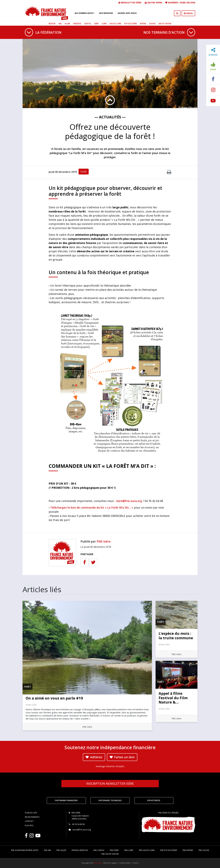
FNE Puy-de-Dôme (169, 850)
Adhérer (173, 3)
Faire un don (188, 3)
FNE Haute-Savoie (110, 854)
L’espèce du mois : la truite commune (176, 636)
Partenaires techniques (110, 800)
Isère (96, 24)
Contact (29, 821)
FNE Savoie (204, 850)
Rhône (143, 24)
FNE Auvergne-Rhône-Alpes (25, 850)
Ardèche (77, 24)
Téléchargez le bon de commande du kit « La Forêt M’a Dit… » (92, 507)
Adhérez (94, 757)
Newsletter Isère (130, 3)
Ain (60, 24)
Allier (67, 24)
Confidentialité (125, 863)
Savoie (152, 24)
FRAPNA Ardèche (80, 850)
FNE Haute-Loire (147, 850)
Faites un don (122, 757)
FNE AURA (98, 863)
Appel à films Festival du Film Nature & (173, 698)
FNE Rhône (188, 850)
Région (52, 24)
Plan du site (31, 813)
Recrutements (32, 817)
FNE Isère (104, 541)
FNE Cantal (99, 850)
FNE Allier (61, 850)
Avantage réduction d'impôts (110, 766)
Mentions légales (110, 863)
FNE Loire (129, 850)
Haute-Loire (115, 24)
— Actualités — (110, 117)
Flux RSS (29, 825)
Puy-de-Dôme (131, 24)
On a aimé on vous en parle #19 (54, 698)
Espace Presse (154, 800)
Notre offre (153, 3)
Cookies (135, 863)
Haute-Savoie (165, 24)
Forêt (84, 172)
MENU (188, 13)
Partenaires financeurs (66, 800)
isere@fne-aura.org (129, 501)
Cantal (88, 24)
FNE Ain (47, 850)
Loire (104, 24)
